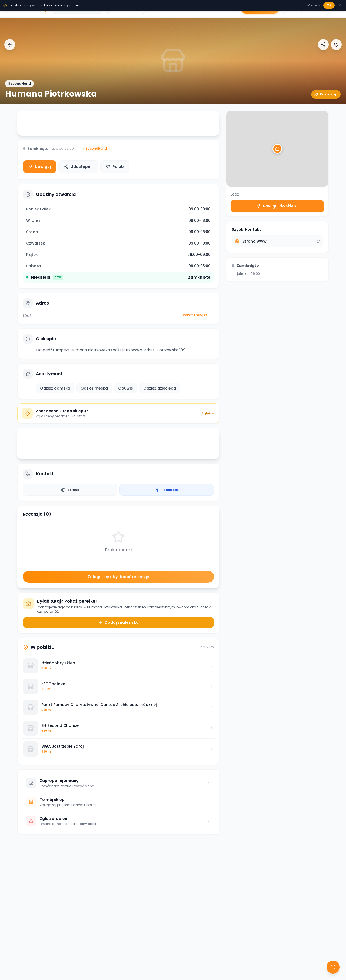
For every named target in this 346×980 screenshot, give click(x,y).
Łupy (157, 9)
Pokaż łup (326, 94)
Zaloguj (293, 9)
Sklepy (174, 9)
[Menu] (335, 9)
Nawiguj (40, 167)
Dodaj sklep (260, 9)
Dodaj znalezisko (118, 622)
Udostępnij (78, 167)
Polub (115, 167)
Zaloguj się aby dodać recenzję (118, 577)
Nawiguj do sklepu (277, 206)
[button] (277, 149)
